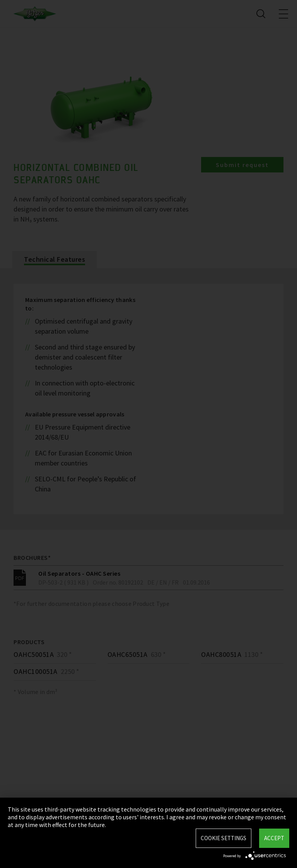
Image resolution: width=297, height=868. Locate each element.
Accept (274, 838)
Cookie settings (224, 838)
